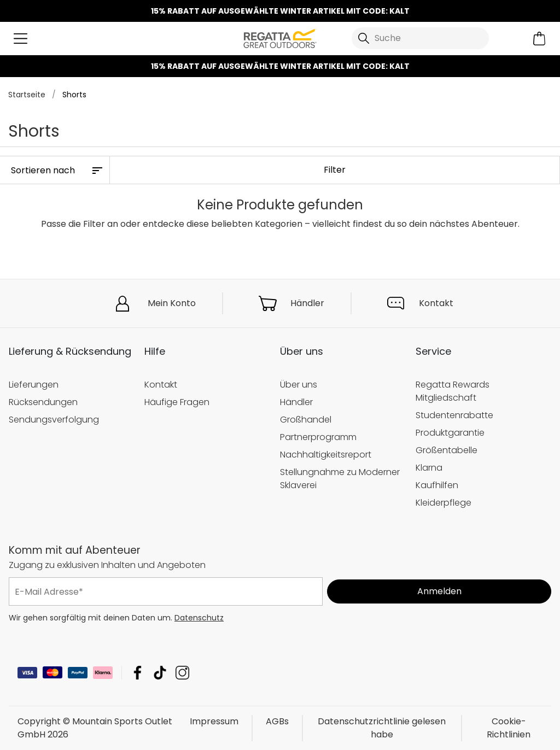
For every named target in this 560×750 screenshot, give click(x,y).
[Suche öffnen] (420, 38)
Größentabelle (447, 450)
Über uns (299, 385)
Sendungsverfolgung (54, 420)
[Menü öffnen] (21, 39)
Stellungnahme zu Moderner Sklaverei (340, 479)
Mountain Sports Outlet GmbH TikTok (160, 673)
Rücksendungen (43, 402)
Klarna (429, 468)
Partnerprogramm (318, 437)
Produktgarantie (450, 433)
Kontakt (436, 303)
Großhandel (306, 420)
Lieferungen (34, 385)
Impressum (214, 721)
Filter (335, 170)
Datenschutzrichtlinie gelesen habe (382, 728)
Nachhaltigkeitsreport (326, 455)
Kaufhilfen (437, 485)
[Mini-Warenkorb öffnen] (539, 39)
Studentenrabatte (454, 415)
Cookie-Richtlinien (509, 728)
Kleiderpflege (444, 502)
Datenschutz (199, 618)
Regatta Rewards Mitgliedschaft (453, 391)
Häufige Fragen (177, 402)
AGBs (277, 721)
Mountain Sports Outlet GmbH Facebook (138, 673)
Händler (307, 303)
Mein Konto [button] (172, 303)
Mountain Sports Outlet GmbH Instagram (182, 673)
